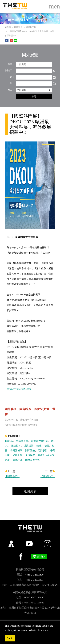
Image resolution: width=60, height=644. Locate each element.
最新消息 (18, 27)
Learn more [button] (44, 630)
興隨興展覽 (22, 441)
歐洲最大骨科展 (40, 441)
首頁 (8, 27)
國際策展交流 (32, 460)
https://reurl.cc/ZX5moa (19, 389)
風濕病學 (30, 455)
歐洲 (39, 446)
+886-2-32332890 (34, 575)
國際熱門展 (31, 27)
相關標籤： (13, 436)
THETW (9, 441)
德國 (47, 446)
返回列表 (30, 491)
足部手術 (43, 450)
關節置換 (30, 450)
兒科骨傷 (17, 455)
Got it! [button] (10, 638)
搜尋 (34, 97)
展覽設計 (17, 460)
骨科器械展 (16, 450)
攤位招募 (16, 446)
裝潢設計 (29, 446)
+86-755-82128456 (34, 597)
